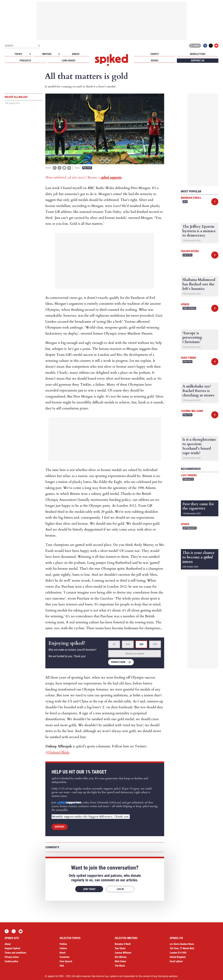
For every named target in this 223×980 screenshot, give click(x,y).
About (8, 944)
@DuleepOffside (57, 752)
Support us (198, 61)
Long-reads (68, 61)
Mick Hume (120, 961)
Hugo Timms (189, 358)
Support (60, 827)
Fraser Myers (190, 251)
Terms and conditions (15, 953)
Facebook (205, 46)
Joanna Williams (192, 411)
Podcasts (25, 61)
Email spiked (176, 961)
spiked (185, 304)
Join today (89, 889)
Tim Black (120, 966)
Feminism (64, 957)
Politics (87, 168)
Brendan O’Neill (123, 944)
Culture (63, 948)
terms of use (102, 976)
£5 (114, 644)
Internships (190, 528)
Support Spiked (12, 948)
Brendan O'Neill (191, 198)
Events (155, 54)
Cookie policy (11, 961)
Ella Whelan (121, 957)
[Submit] (39, 46)
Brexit (63, 953)
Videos (76, 54)
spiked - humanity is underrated (111, 60)
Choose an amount (135, 654)
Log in (194, 46)
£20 (141, 644)
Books (155, 61)
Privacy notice (12, 957)
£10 (128, 644)
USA (185, 202)
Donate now (118, 662)
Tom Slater (120, 948)
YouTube (216, 46)
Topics (18, 54)
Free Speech (189, 308)
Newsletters (198, 54)
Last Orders (189, 475)
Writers (47, 54)
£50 (155, 644)
